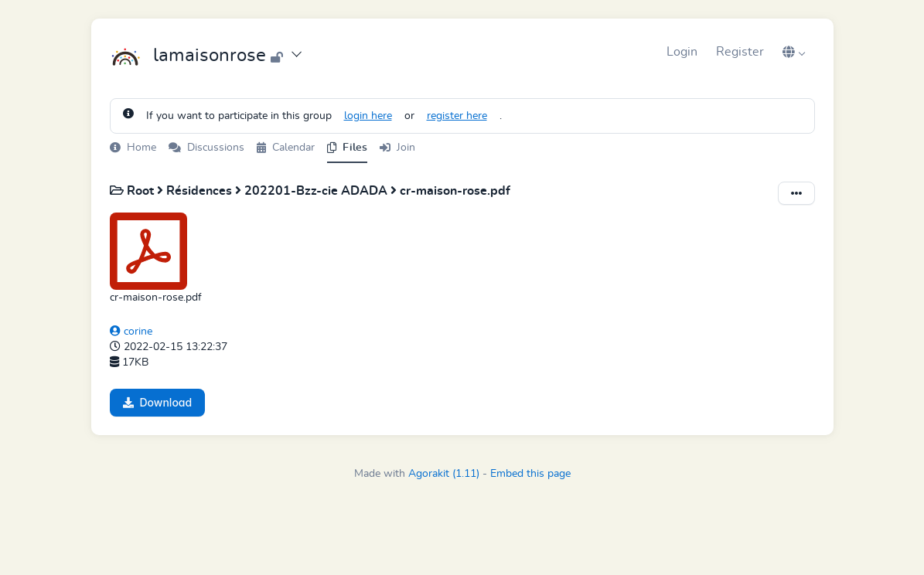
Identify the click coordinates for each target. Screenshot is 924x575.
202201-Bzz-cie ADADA (317, 191)
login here (368, 116)
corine (131, 332)
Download (158, 402)
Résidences (201, 191)
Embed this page (530, 474)
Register (740, 52)
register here (457, 116)
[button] (794, 52)
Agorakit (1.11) (444, 474)
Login (682, 52)
